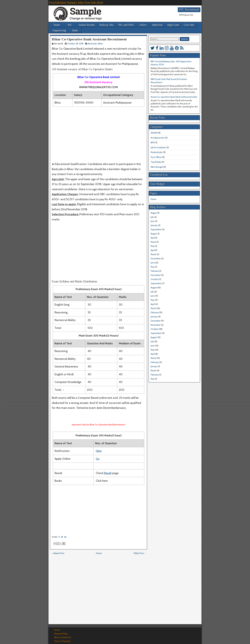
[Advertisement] (99, 134)
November (156, 325)
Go (98, 459)
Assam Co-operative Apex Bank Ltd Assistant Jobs (174, 97)
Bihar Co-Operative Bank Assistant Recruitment (89, 39)
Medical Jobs (157, 152)
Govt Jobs (189, 25)
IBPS (153, 142)
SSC (70, 25)
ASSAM (154, 133)
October (155, 279)
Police (143, 25)
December (156, 258)
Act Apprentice (158, 138)
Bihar (100, 44)
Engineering (59, 30)
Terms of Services (62, 641)
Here (99, 451)
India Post (157, 25)
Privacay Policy (61, 634)
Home (57, 25)
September (156, 229)
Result (108, 473)
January (154, 225)
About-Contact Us (63, 637)
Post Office (156, 157)
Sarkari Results (87, 25)
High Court (173, 25)
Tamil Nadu (156, 162)
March (153, 242)
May (153, 246)
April (153, 238)
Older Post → (140, 553)
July (152, 217)
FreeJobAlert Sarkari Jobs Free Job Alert (76, 3)
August (154, 213)
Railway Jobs (107, 25)
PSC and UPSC (126, 25)
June (153, 221)
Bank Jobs (93, 44)
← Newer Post (58, 553)
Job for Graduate (158, 147)
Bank (75, 30)
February (155, 271)
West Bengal (157, 167)
